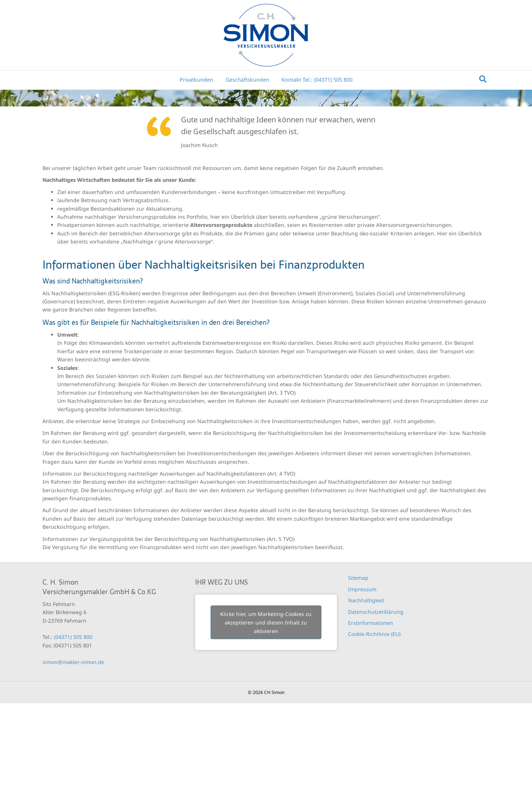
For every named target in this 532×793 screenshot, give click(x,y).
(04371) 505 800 (73, 727)
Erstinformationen (371, 713)
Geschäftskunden (248, 80)
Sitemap (358, 668)
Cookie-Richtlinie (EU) (374, 724)
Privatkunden (196, 80)
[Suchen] (483, 79)
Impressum (362, 679)
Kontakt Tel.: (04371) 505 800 (317, 80)
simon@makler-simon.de (73, 751)
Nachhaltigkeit (366, 690)
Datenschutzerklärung (376, 701)
